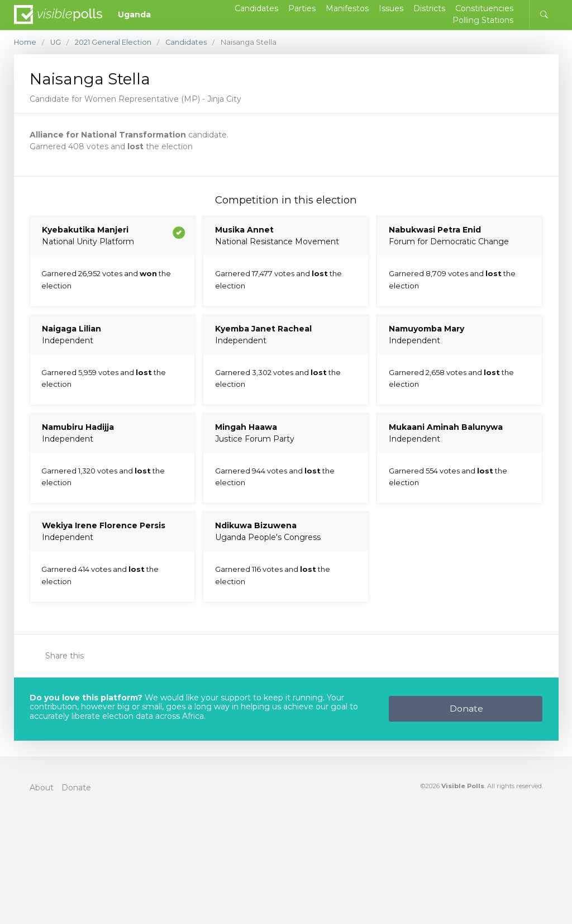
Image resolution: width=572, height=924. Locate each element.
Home (25, 42)
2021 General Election (114, 42)
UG (56, 42)
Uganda (134, 15)
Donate (466, 709)
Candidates (187, 42)
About (42, 788)
